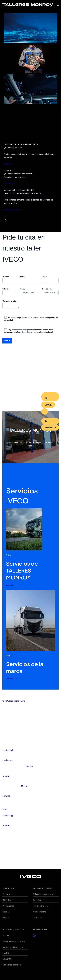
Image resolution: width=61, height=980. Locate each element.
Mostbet (30, 766)
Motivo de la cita (11, 305)
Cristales (37, 900)
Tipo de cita (50, 291)
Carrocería (38, 918)
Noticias (6, 912)
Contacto (6, 894)
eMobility (6, 953)
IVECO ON (7, 959)
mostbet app (8, 816)
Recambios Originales (43, 888)
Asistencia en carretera (43, 894)
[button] (30, 216)
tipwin (5, 809)
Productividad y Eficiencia (14, 941)
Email (50, 279)
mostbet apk (8, 750)
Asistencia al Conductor (13, 947)
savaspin (6, 796)
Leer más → (12, 585)
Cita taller (7, 900)
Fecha (30, 291)
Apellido (30, 279)
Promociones (8, 906)
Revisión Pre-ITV (41, 906)
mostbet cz (7, 760)
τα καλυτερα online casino (14, 701)
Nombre (11, 279)
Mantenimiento (40, 912)
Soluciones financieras (12, 965)
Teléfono (11, 291)
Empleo (6, 918)
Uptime (6, 935)
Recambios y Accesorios (13, 930)
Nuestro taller (8, 888)
